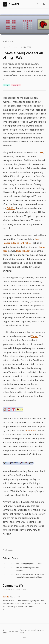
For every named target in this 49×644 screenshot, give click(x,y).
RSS (25, 637)
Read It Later (23, 251)
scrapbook (31, 431)
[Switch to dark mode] (44, 4)
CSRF (41, 152)
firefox (6, 85)
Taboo (35, 336)
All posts (8, 41)
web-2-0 (16, 85)
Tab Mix (11, 208)
